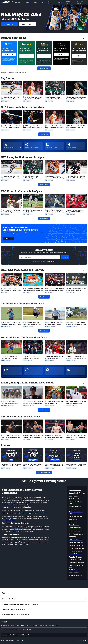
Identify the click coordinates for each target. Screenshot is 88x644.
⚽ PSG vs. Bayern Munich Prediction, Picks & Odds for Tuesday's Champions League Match (33, 357)
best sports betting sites (26, 499)
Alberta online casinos (9, 520)
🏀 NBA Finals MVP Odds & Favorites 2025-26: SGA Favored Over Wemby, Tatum (11, 127)
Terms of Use (4, 630)
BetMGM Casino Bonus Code (76, 543)
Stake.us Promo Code (74, 573)
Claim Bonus (9, 54)
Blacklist (13, 625)
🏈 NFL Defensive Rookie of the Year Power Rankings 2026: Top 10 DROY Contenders (33, 289)
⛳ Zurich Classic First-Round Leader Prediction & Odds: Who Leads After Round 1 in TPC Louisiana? (31, 323)
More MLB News (44, 218)
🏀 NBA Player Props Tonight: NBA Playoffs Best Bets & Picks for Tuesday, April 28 (76, 98)
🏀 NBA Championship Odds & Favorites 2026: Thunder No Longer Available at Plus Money (33, 127)
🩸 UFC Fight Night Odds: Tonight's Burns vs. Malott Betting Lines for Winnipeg (76, 436)
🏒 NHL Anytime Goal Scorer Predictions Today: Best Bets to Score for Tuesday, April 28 (53, 98)
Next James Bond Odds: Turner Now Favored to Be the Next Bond (76, 402)
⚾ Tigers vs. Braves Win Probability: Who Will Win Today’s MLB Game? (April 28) (11, 211)
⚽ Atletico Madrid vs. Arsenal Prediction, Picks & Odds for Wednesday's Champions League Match (10, 357)
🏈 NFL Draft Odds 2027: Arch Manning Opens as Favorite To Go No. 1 (11, 289)
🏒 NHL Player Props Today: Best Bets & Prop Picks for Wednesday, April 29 (10, 98)
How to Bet (28, 625)
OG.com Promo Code (74, 525)
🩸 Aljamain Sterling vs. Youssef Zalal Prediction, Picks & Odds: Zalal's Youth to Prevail (33, 436)
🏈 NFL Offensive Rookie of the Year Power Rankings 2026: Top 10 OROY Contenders (55, 289)
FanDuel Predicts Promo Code (76, 531)
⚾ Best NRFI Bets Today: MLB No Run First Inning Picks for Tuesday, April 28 (54, 211)
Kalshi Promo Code (74, 522)
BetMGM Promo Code (74, 499)
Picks (9, 24)
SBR (4, 497)
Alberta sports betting (34, 518)
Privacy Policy (51, 261)
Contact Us (10, 630)
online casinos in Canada (17, 544)
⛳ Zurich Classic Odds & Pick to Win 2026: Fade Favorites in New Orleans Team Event (11, 323)
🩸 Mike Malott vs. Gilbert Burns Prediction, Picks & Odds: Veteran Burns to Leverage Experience (54, 436)
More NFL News (44, 297)
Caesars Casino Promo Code (76, 545)
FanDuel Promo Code (74, 509)
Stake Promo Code (74, 519)
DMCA (24, 630)
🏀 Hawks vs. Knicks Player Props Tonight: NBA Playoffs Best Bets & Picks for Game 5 (32, 98)
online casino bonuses (20, 543)
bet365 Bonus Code (74, 496)
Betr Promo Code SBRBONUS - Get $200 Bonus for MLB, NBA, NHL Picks (55, 465)
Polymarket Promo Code (75, 528)
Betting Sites (35, 625)
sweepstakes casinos (23, 538)
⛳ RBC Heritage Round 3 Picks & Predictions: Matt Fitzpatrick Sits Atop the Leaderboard (76, 323)
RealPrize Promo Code (75, 570)
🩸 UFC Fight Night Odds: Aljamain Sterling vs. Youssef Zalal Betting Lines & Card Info (10, 436)
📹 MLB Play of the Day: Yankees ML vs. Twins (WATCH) (33, 211)
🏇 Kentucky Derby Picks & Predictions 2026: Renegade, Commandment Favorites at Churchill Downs (11, 402)
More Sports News (44, 410)
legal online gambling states (40, 512)
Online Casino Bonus (53, 625)
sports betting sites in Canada (10, 504)
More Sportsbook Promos (44, 472)
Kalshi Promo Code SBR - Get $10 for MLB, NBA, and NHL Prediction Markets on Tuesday (33, 465)
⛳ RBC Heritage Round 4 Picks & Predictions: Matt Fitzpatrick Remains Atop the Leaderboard (54, 323)
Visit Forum (8, 239)
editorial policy (30, 502)
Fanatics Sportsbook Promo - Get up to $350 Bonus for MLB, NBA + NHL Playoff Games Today (76, 465)
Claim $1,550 (79, 56)
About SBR (29, 630)
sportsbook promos (16, 528)
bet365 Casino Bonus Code (76, 540)
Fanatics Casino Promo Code (76, 551)
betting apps (20, 502)
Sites (28, 24)
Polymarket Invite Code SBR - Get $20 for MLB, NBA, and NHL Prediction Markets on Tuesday (11, 465)
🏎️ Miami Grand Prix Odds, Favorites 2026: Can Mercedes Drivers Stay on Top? (33, 402)
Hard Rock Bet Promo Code (76, 516)
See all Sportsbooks (44, 68)
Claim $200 (26, 56)
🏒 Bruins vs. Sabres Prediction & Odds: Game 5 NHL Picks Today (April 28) (77, 177)
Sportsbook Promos (5, 625)
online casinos (13, 538)
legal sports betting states (25, 512)
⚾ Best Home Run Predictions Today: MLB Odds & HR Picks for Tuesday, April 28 (75, 211)
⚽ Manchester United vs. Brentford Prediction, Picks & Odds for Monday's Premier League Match (54, 357)
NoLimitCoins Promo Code (76, 576)
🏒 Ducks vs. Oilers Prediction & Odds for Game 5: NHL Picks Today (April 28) (54, 177)
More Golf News (44, 331)
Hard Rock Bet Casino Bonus (76, 554)
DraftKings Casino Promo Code (77, 548)
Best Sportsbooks (43, 625)
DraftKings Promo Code (75, 506)
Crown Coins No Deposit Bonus (77, 563)
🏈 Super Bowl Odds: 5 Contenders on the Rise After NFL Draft (76, 289)
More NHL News (44, 184)
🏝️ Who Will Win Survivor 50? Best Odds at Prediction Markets (54, 402)
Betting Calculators (20, 625)
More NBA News (44, 134)
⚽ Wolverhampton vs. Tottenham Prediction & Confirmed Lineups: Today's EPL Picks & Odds (76, 357)
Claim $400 (62, 54)
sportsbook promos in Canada (28, 530)
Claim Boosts (44, 56)
